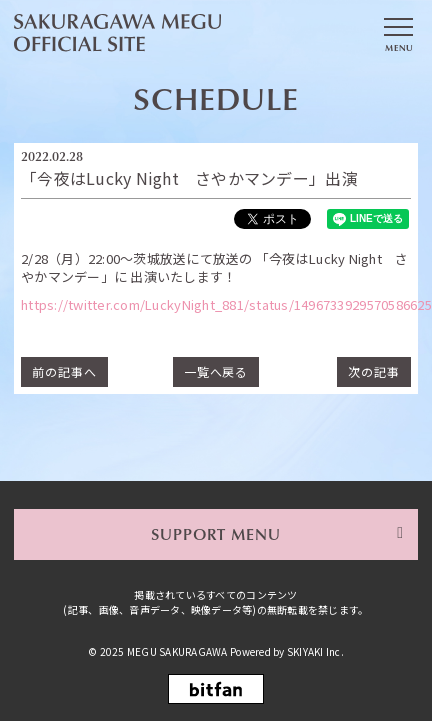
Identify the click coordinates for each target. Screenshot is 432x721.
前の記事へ (64, 371)
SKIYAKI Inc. (315, 651)
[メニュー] (398, 33)
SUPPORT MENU (216, 534)
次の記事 (374, 371)
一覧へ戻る (216, 371)
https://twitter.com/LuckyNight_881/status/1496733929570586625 (226, 305)
